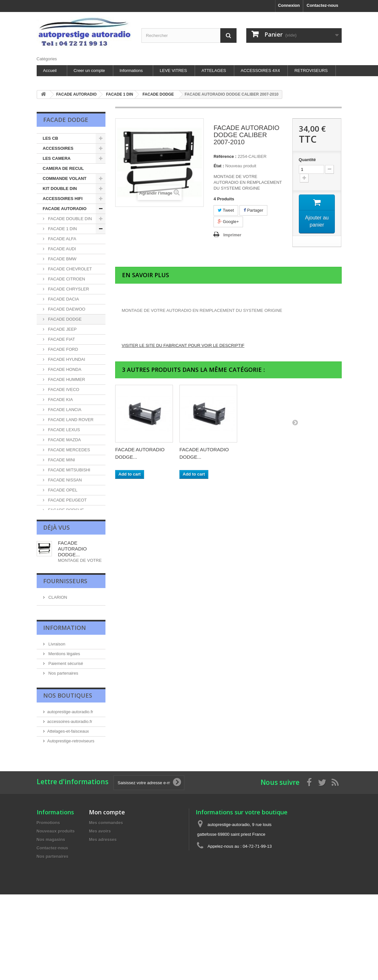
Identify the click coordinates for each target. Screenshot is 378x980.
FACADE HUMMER (66, 379)
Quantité (307, 160)
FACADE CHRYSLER (68, 289)
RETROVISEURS (311, 71)
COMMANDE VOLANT (65, 178)
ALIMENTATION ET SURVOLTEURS (62, 675)
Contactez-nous (323, 5)
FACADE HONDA (64, 369)
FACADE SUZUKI (64, 601)
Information (65, 874)
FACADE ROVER (64, 530)
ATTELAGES (214, 71)
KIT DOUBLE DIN (60, 189)
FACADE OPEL (62, 490)
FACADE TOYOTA (65, 611)
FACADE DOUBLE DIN (70, 219)
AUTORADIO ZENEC (63, 700)
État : (219, 166)
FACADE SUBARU (65, 590)
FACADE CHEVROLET (70, 269)
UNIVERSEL (60, 650)
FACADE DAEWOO (66, 309)
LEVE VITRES (173, 71)
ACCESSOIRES (58, 148)
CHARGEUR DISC (61, 690)
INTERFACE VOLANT (64, 731)
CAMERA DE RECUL (63, 168)
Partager (253, 210)
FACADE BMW (62, 259)
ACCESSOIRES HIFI (63, 199)
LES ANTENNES (59, 720)
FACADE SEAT (62, 550)
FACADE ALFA (62, 239)
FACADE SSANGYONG (70, 580)
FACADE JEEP (62, 329)
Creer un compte (89, 71)
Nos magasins (61, 938)
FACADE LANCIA (64, 410)
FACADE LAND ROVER (70, 420)
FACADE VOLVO (64, 640)
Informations (131, 71)
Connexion (289, 5)
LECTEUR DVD (58, 710)
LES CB (51, 138)
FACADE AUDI (62, 249)
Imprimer (232, 235)
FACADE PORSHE (66, 510)
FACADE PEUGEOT (67, 500)
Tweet (226, 210)
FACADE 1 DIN (62, 229)
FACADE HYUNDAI (66, 359)
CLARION (57, 833)
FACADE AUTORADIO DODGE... (73, 775)
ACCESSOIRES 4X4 (260, 71)
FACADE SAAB (62, 540)
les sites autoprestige (68, 928)
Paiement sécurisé (65, 909)
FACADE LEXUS (64, 430)
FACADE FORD (63, 349)
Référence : (225, 156)
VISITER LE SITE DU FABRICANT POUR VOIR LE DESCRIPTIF (183, 345)
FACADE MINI (61, 460)
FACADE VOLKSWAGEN (58, 626)
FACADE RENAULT (66, 520)
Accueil (50, 71)
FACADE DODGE (64, 319)
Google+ (228, 222)
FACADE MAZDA (64, 440)
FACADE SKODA (64, 560)
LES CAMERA (57, 158)
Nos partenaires (63, 918)
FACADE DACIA (63, 299)
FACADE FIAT (61, 339)
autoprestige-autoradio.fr (70, 976)
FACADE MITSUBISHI (69, 470)
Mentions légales (64, 899)
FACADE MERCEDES (69, 450)
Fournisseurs (65, 817)
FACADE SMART (64, 570)
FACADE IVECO (63, 390)
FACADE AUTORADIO (65, 209)
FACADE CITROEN (66, 279)
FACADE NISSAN (65, 480)
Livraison (56, 889)
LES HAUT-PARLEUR (64, 661)
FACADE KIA (60, 400)
